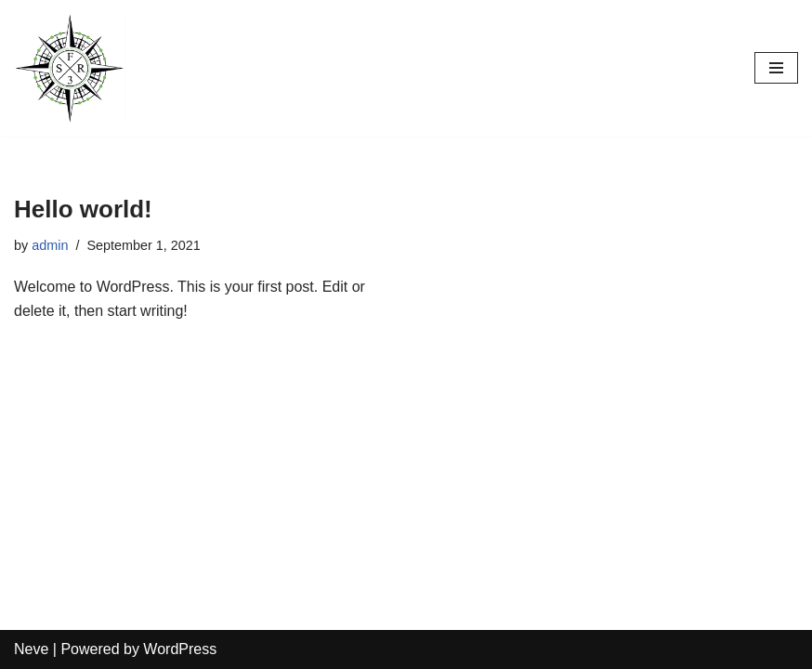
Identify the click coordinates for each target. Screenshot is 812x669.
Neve (31, 649)
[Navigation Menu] (776, 68)
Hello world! (83, 209)
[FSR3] (70, 68)
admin (50, 245)
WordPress (180, 649)
